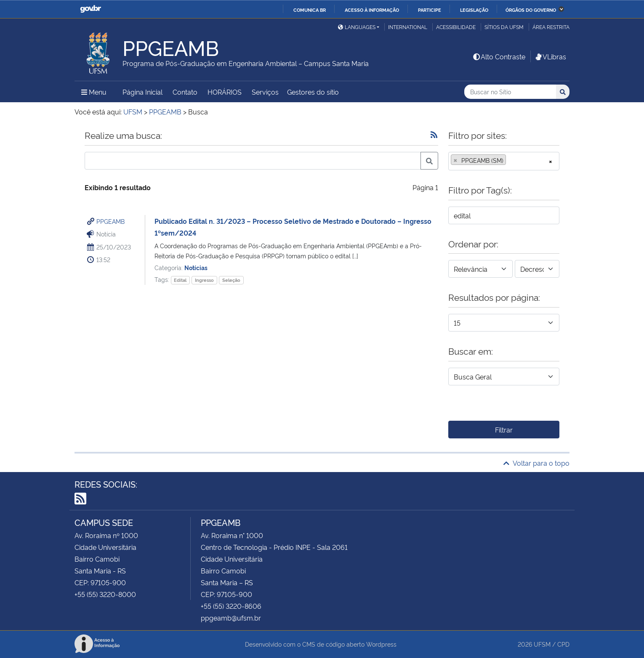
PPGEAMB (110, 221)
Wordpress (381, 644)
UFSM (542, 644)
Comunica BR (310, 10)
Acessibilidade (456, 27)
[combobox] (504, 161)
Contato (185, 92)
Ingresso (204, 280)
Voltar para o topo (536, 463)
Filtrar (504, 430)
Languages (357, 27)
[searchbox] (511, 160)
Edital (180, 280)
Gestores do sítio (313, 92)
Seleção (231, 280)
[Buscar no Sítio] (510, 92)
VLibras (550, 56)
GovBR (90, 9)
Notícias (196, 267)
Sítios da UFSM (504, 27)
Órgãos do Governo (531, 10)
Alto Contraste (499, 56)
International (408, 27)
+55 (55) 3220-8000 (105, 594)
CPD (563, 644)
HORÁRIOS (225, 92)
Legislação (474, 10)
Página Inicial (142, 92)
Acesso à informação (372, 10)
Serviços (265, 92)
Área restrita (551, 27)
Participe (430, 10)
